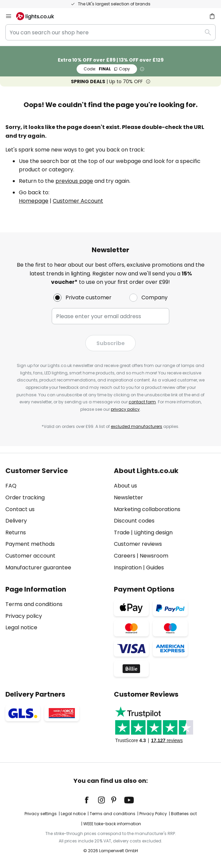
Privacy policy (24, 616)
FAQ (11, 486)
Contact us (20, 509)
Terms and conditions (34, 604)
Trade (122, 532)
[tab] (56, 519)
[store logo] (39, 16)
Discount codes (134, 521)
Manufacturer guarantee (38, 567)
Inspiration (128, 567)
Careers (125, 556)
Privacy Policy (153, 814)
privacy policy (125, 409)
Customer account (30, 556)
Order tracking (25, 497)
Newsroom (154, 556)
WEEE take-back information (112, 824)
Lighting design (153, 532)
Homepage (34, 201)
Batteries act (184, 814)
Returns (16, 532)
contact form (142, 402)
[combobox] (110, 32)
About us (125, 486)
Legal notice (21, 627)
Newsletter (128, 497)
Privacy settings (41, 814)
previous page (74, 181)
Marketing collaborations (147, 509)
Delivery (16, 521)
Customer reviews (138, 544)
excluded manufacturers (137, 426)
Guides (155, 567)
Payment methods (30, 544)
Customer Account (78, 201)
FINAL (107, 69)
